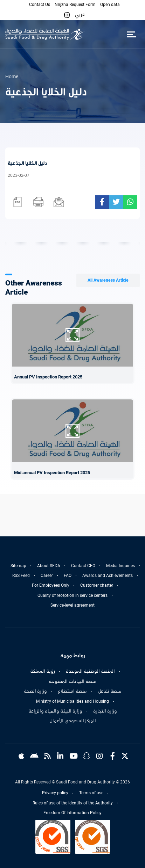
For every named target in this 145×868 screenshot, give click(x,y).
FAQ (68, 576)
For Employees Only (51, 585)
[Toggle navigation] (132, 34)
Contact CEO (83, 566)
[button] (67, 15)
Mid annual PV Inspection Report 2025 (52, 473)
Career (47, 576)
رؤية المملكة (43, 671)
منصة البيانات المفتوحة (73, 681)
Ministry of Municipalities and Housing (72, 701)
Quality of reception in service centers (72, 595)
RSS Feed (21, 576)
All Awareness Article (108, 280)
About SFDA (49, 566)
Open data (110, 5)
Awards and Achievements (108, 576)
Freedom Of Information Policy (72, 813)
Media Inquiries (120, 566)
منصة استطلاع (72, 691)
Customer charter (97, 585)
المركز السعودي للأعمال (73, 721)
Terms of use (91, 793)
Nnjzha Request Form (75, 5)
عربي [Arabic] (80, 14)
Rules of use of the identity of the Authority (73, 803)
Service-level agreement (72, 605)
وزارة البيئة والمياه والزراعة (55, 711)
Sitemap (18, 566)
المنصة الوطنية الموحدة (90, 671)
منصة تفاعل (110, 691)
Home (12, 77)
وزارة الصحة (35, 691)
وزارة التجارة (105, 711)
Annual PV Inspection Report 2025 (48, 377)
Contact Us (40, 5)
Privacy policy (55, 793)
